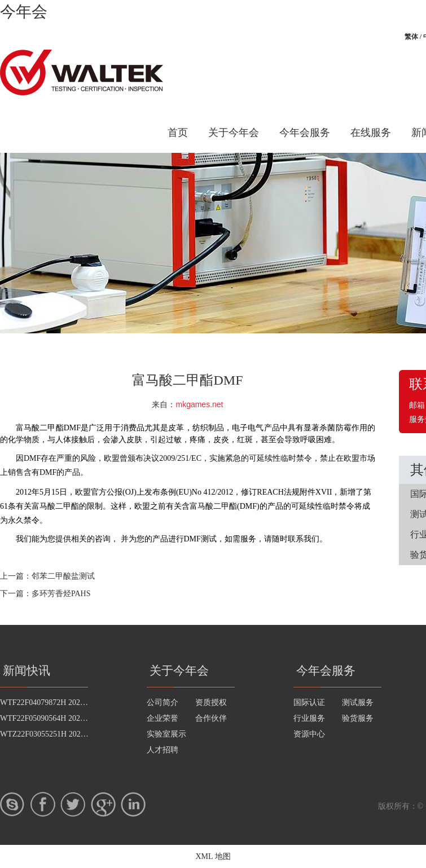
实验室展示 (166, 734)
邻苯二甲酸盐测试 (63, 576)
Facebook (43, 804)
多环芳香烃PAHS (61, 594)
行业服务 (309, 718)
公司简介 (163, 702)
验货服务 (358, 718)
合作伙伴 (211, 718)
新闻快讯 (27, 671)
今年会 (24, 12)
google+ (103, 804)
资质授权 (211, 702)
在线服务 (371, 133)
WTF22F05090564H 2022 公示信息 (59, 718)
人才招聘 (163, 750)
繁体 (411, 37)
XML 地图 (213, 856)
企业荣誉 (163, 718)
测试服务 (358, 702)
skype (12, 804)
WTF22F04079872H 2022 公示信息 (59, 702)
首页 (178, 133)
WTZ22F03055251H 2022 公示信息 (59, 734)
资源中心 (309, 734)
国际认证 (309, 702)
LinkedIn (133, 804)
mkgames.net (199, 404)
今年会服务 (305, 133)
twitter (73, 804)
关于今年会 (234, 133)
